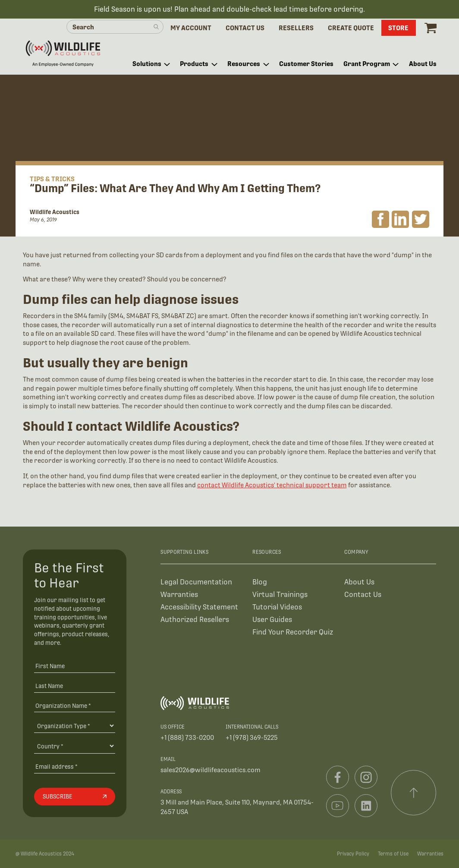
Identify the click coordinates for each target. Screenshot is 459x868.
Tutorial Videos (277, 607)
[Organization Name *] (75, 705)
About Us (359, 582)
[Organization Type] (75, 726)
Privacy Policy (353, 854)
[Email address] (75, 766)
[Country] (75, 746)
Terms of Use (393, 854)
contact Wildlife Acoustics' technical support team (272, 485)
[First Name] (75, 666)
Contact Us (363, 595)
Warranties (179, 595)
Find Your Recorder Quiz (293, 632)
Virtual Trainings (280, 595)
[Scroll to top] (414, 793)
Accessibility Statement (199, 607)
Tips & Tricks (52, 179)
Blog (260, 582)
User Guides (272, 620)
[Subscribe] (75, 797)
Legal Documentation (196, 582)
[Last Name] (75, 686)
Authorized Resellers (195, 620)
